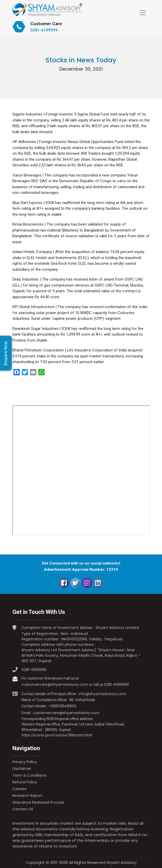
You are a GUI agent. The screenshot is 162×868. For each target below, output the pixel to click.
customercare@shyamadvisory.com (55, 684)
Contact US (23, 809)
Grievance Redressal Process (38, 802)
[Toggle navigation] (143, 13)
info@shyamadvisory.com (103, 694)
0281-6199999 (44, 30)
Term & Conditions (30, 775)
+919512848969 (62, 706)
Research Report (27, 796)
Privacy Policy (25, 762)
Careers (20, 789)
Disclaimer (22, 769)
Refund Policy (25, 782)
